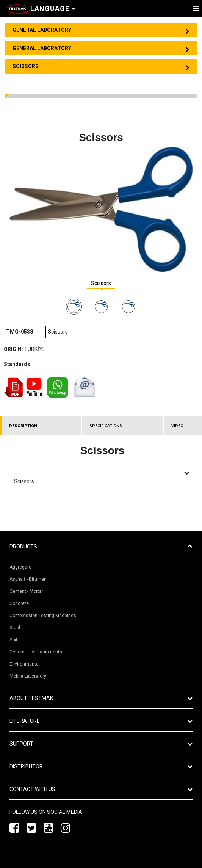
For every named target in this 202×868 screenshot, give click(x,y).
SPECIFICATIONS (106, 426)
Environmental (25, 664)
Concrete (19, 603)
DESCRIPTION (23, 426)
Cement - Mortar (26, 591)
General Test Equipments (36, 652)
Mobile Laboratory (28, 676)
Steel (15, 628)
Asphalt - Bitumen (28, 579)
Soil (13, 640)
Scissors (101, 283)
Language (53, 9)
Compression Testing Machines (43, 616)
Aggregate (20, 567)
